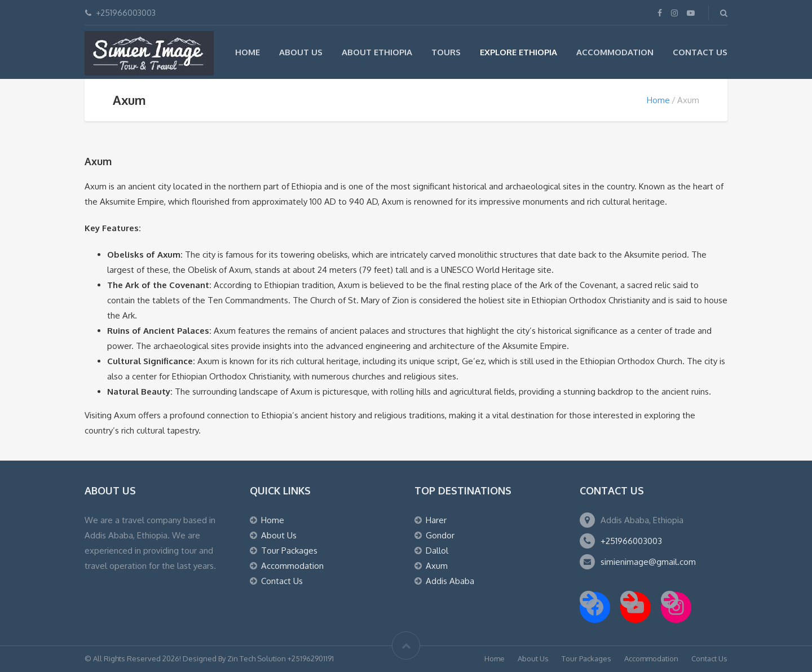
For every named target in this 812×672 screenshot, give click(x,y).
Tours (446, 52)
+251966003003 (631, 541)
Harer (436, 520)
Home (248, 52)
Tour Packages (289, 551)
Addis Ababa (450, 581)
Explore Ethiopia (518, 52)
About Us (301, 52)
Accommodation (615, 52)
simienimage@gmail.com (648, 562)
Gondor (440, 535)
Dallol (437, 551)
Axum (437, 566)
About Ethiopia (377, 52)
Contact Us (700, 52)
